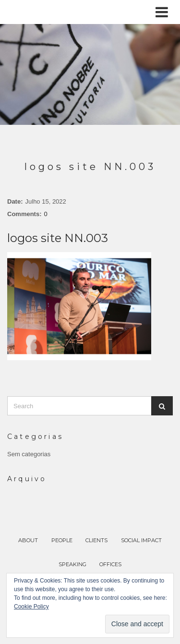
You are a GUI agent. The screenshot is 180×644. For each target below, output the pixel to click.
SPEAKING (72, 564)
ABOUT (28, 540)
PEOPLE (62, 540)
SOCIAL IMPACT (141, 540)
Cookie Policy (31, 607)
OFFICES (110, 564)
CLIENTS (96, 540)
